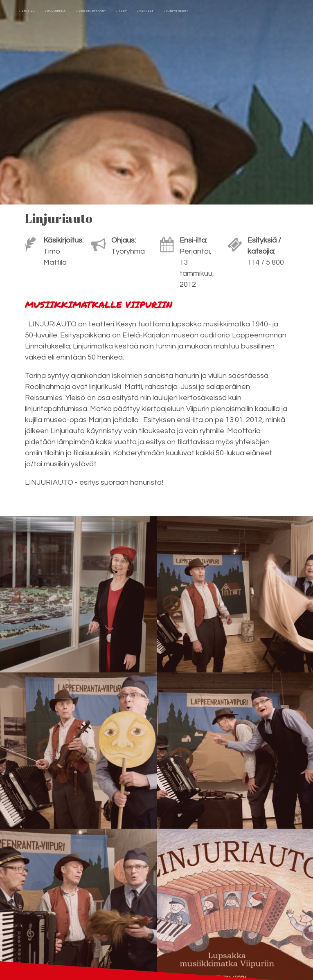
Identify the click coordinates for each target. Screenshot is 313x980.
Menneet (146, 11)
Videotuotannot (92, 11)
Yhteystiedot (177, 11)
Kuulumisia (56, 11)
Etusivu (28, 11)
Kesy (123, 11)
